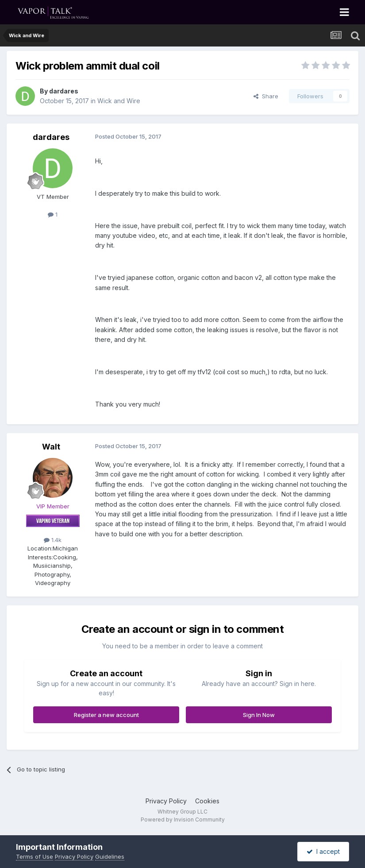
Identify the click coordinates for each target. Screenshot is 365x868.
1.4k (53, 540)
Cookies (207, 801)
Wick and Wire (119, 101)
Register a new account (106, 715)
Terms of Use (35, 856)
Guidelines (110, 856)
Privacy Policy (166, 801)
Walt (51, 447)
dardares (64, 91)
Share (266, 96)
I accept (323, 851)
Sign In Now (259, 715)
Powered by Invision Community (183, 820)
